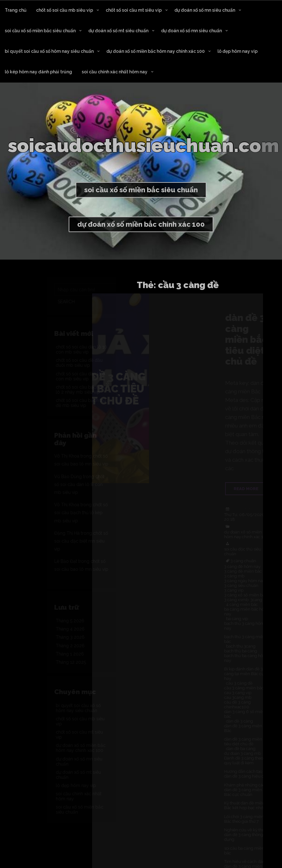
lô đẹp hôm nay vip (238, 51)
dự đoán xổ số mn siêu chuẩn (205, 10)
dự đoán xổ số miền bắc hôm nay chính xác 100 (156, 51)
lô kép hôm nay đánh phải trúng (38, 72)
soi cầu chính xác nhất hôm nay (115, 72)
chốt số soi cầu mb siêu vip (65, 10)
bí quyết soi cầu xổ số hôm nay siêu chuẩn (49, 51)
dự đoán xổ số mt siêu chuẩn (118, 31)
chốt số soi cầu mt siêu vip (134, 10)
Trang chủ (16, 10)
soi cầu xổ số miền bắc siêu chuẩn (40, 31)
